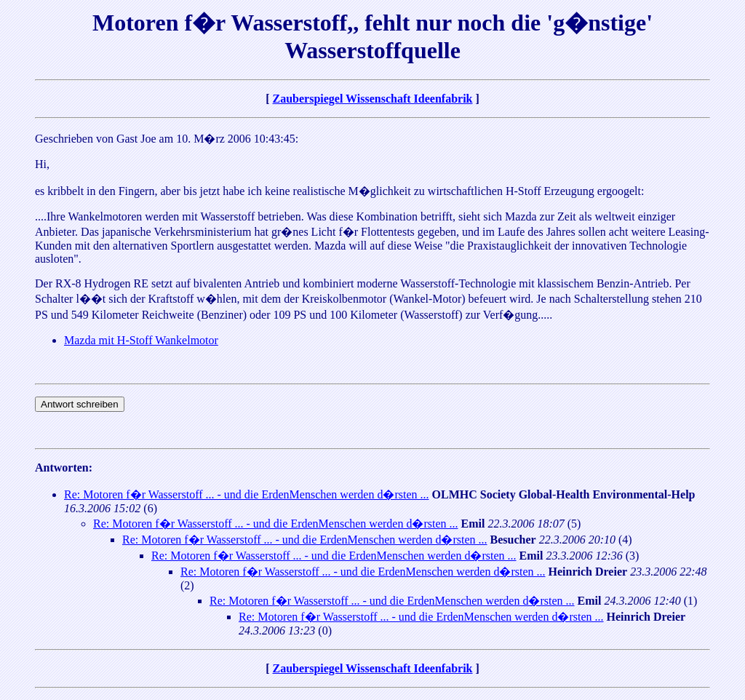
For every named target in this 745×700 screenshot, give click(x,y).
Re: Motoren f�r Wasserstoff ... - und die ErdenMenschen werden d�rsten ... (247, 494)
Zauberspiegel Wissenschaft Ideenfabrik (373, 99)
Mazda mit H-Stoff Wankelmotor (141, 340)
